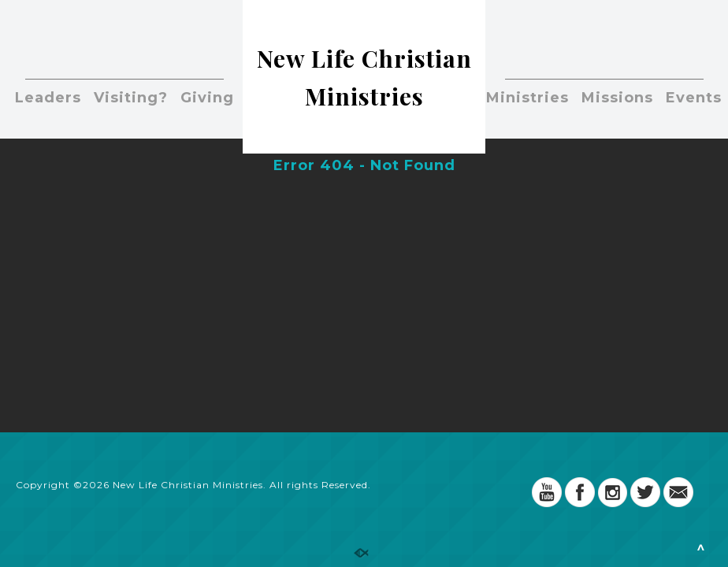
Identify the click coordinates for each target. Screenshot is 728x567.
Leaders (48, 98)
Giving (207, 98)
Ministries (527, 98)
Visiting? (131, 98)
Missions (617, 98)
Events (694, 98)
